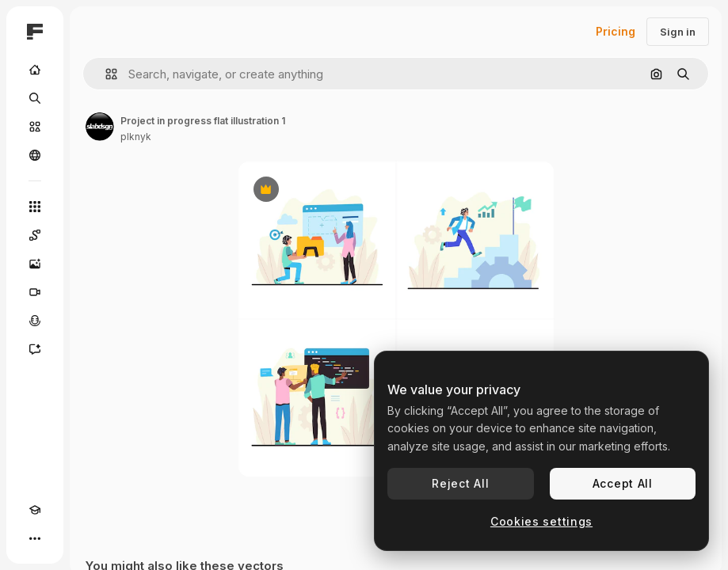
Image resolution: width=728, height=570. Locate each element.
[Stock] (35, 127)
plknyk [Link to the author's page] (136, 137)
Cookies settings (541, 521)
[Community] (35, 155)
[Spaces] (35, 235)
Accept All (623, 483)
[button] (105, 74)
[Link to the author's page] (100, 127)
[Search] (35, 98)
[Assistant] (35, 349)
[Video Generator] (35, 292)
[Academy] (35, 510)
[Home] (35, 70)
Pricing (616, 31)
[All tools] (35, 207)
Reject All (460, 483)
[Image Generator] (35, 264)
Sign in (678, 32)
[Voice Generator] (35, 321)
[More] (35, 538)
